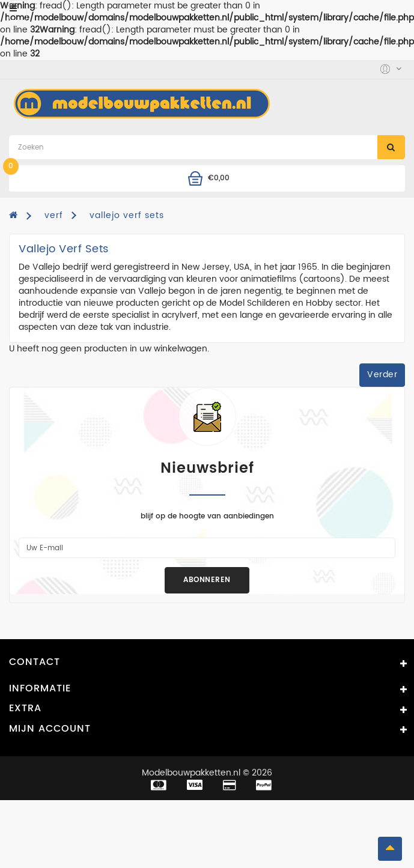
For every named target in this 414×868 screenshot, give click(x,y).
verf (54, 215)
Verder (382, 375)
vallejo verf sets (127, 215)
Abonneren (207, 580)
